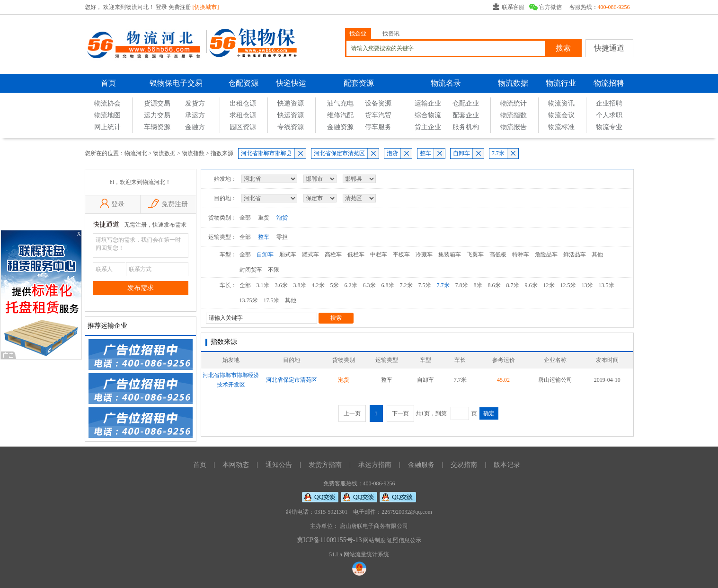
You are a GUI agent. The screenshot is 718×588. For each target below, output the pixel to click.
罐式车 (310, 255)
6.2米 (351, 285)
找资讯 (391, 34)
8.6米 (494, 285)
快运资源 (291, 115)
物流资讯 (561, 103)
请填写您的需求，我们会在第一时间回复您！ (141, 246)
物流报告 (514, 127)
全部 (245, 218)
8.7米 (513, 285)
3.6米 (281, 285)
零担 (282, 237)
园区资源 (243, 127)
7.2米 (406, 285)
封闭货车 (251, 270)
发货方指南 (325, 465)
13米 (587, 285)
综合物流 (428, 115)
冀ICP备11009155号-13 (329, 540)
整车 (425, 153)
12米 (549, 285)
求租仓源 (243, 115)
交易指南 (464, 465)
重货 (264, 218)
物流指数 (514, 115)
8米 (478, 285)
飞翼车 (475, 255)
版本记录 (507, 465)
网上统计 (107, 127)
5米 (335, 285)
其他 (597, 255)
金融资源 (340, 127)
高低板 (498, 255)
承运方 (195, 115)
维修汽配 (340, 115)
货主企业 (428, 127)
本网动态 (236, 465)
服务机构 (466, 127)
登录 (162, 7)
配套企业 (466, 115)
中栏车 (379, 255)
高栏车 (333, 255)
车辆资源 (157, 127)
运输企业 (428, 103)
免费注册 (180, 7)
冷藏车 (424, 255)
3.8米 (300, 285)
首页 (108, 83)
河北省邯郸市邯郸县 (266, 153)
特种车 (521, 255)
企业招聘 (609, 103)
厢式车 (288, 255)
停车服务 (378, 127)
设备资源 (378, 103)
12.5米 (568, 285)
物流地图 (107, 115)
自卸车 (461, 153)
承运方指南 (375, 465)
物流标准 (561, 127)
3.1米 (263, 285)
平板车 (401, 255)
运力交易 (157, 115)
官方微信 (550, 7)
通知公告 (279, 465)
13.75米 (249, 300)
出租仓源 (243, 103)
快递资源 (291, 103)
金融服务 (421, 465)
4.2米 (318, 285)
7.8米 (462, 285)
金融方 (195, 127)
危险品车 (546, 255)
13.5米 (607, 285)
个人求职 (609, 115)
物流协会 (107, 103)
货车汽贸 (378, 115)
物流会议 (561, 115)
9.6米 (531, 285)
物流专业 (609, 127)
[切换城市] (206, 7)
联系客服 (513, 7)
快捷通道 (609, 48)
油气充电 (340, 103)
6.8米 (388, 285)
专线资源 (291, 127)
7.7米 (498, 153)
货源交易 (157, 103)
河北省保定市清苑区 (339, 153)
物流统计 (514, 103)
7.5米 (425, 285)
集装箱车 (450, 255)
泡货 (392, 153)
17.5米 (271, 300)
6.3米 (369, 285)
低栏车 (356, 255)
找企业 (358, 34)
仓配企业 (466, 103)
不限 (274, 270)
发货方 (195, 103)
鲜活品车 (575, 255)
